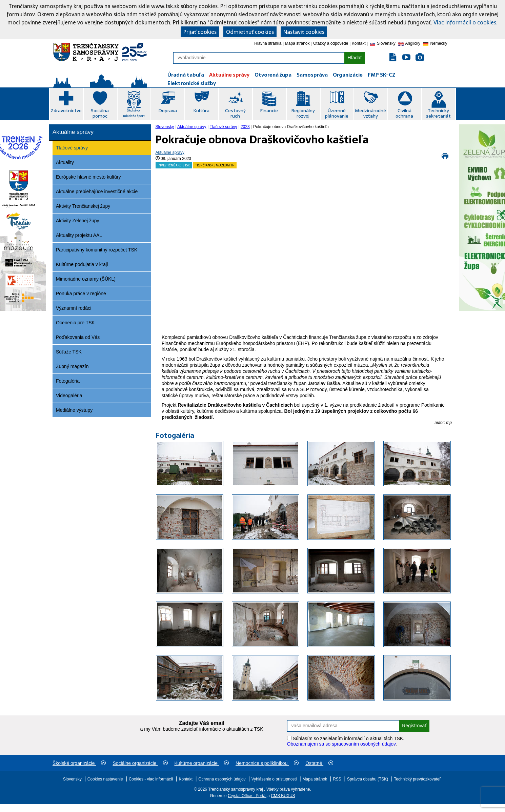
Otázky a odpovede (331, 43)
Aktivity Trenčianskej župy (83, 206)
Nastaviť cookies (304, 32)
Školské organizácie (79, 763)
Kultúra (201, 110)
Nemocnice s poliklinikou (267, 763)
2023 (245, 127)
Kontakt (359, 43)
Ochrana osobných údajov (222, 779)
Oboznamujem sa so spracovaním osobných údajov (341, 744)
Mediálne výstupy (74, 410)
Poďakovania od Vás (78, 337)
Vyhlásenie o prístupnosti (274, 779)
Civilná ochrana (404, 113)
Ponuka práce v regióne (81, 293)
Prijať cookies (200, 32)
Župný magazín (72, 366)
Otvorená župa (273, 75)
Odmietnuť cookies (250, 32)
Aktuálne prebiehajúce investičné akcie (97, 191)
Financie (269, 110)
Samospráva (312, 75)
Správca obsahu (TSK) (368, 779)
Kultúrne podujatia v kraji (82, 264)
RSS (337, 779)
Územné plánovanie (337, 113)
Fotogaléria (68, 381)
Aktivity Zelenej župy (78, 221)
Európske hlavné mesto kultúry (88, 177)
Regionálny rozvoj (303, 113)
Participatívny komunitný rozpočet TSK (97, 250)
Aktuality (65, 162)
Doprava (168, 110)
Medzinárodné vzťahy (370, 113)
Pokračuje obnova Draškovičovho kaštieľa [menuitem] (291, 127)
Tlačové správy (72, 148)
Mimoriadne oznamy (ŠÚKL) (86, 279)
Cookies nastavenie (105, 779)
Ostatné (319, 763)
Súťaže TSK (69, 352)
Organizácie (348, 75)
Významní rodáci (74, 308)
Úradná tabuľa (186, 75)
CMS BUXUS (283, 796)
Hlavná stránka (268, 43)
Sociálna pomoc (100, 113)
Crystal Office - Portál (247, 796)
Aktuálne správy (229, 75)
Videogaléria (69, 395)
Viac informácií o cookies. (466, 22)
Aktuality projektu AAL (79, 235)
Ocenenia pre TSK (75, 323)
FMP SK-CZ (382, 75)
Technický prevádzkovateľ (417, 779)
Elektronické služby (192, 83)
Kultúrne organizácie (202, 763)
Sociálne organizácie (140, 763)
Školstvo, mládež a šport (134, 113)
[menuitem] (166, 127)
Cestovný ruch (235, 113)
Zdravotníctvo (66, 110)
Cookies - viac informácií (151, 779)
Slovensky (165, 127)
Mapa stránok (297, 43)
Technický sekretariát (438, 113)
